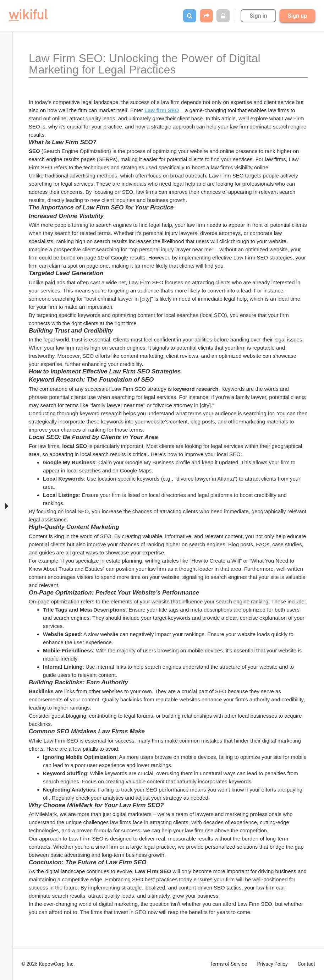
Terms (228, 964)
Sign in (258, 16)
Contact (306, 964)
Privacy (272, 964)
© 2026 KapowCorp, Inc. (48, 964)
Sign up (297, 16)
